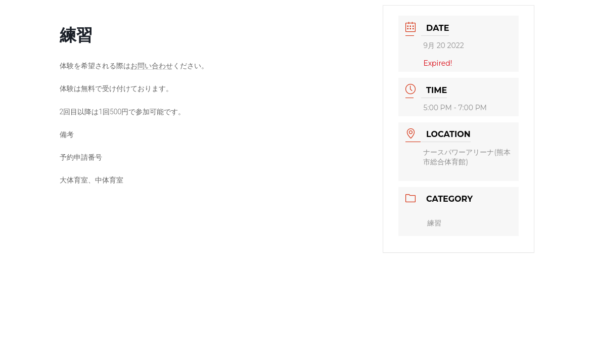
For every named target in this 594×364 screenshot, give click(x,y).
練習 (434, 223)
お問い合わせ (152, 66)
